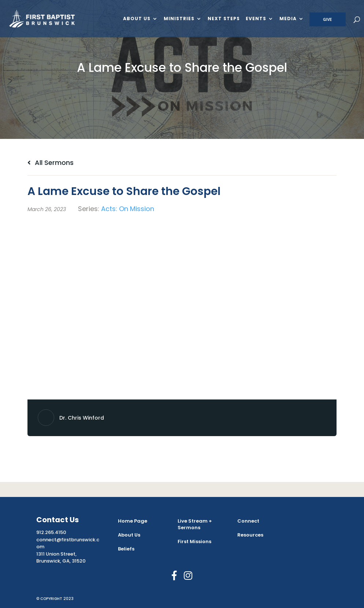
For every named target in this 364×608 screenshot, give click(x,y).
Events (256, 19)
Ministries (179, 19)
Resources (250, 535)
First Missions (194, 541)
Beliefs (126, 549)
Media (288, 19)
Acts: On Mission (128, 209)
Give (328, 19)
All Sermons (51, 163)
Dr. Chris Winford (82, 418)
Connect (248, 521)
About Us (137, 19)
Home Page (133, 521)
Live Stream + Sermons (195, 524)
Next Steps (224, 19)
